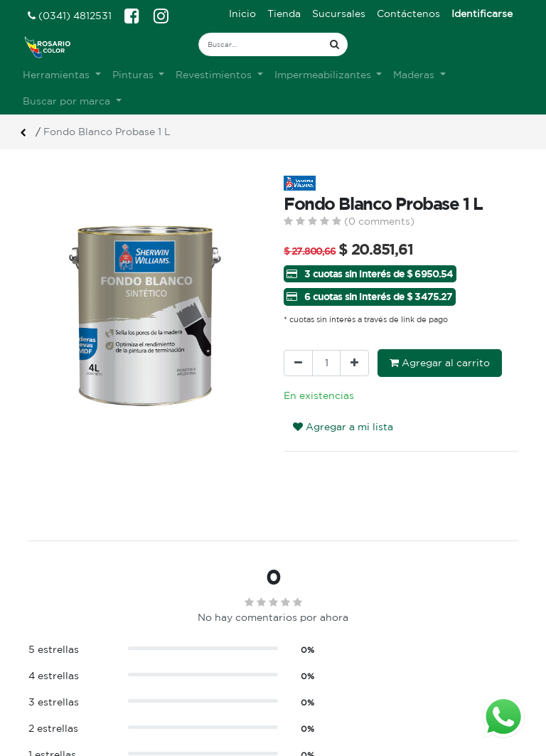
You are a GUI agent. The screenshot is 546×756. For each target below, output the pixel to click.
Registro (305, 679)
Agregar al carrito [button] (440, 363)
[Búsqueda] (334, 44)
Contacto (179, 709)
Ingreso (302, 664)
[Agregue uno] (354, 363)
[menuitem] (242, 14)
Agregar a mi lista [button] (343, 427)
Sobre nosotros (194, 664)
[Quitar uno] (298, 363)
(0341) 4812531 (70, 16)
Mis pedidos (313, 694)
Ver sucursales (60, 662)
